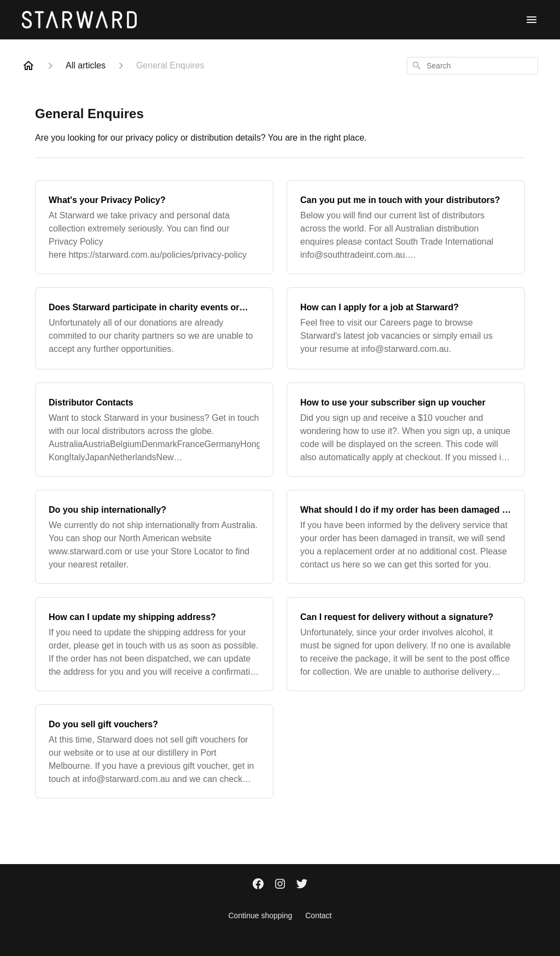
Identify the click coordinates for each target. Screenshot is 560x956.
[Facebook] (258, 885)
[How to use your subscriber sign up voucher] (406, 430)
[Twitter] (302, 885)
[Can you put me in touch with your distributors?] (406, 227)
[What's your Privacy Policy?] (154, 227)
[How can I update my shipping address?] (154, 644)
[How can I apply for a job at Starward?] (406, 328)
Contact (318, 916)
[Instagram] (280, 885)
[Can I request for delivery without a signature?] (406, 644)
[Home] (28, 66)
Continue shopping (260, 916)
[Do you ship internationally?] (154, 537)
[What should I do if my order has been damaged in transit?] (406, 537)
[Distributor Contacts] (154, 430)
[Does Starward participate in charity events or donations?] (154, 328)
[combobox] (472, 66)
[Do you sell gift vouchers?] (154, 751)
